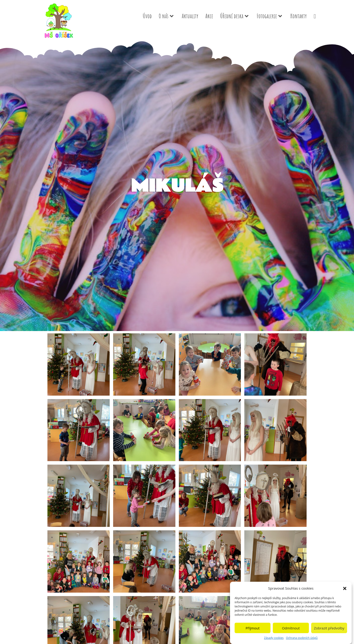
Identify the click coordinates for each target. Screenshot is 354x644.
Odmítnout (291, 629)
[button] (345, 590)
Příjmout (253, 629)
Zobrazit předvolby (329, 629)
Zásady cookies (274, 639)
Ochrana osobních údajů (302, 639)
